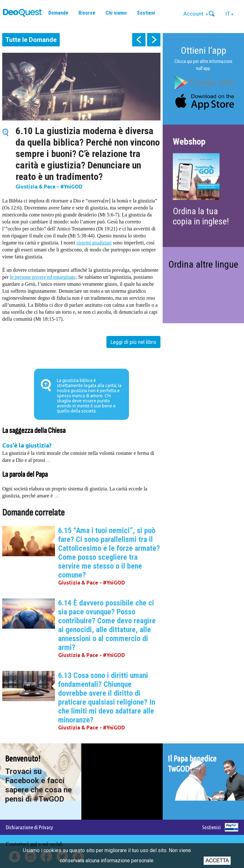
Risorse (87, 13)
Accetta (217, 861)
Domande (58, 13)
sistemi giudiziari (94, 243)
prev (139, 40)
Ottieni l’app (203, 50)
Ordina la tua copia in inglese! (201, 216)
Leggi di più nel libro (133, 342)
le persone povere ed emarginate (43, 277)
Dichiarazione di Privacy (29, 827)
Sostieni (146, 13)
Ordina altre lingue (203, 264)
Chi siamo (116, 13)
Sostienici (211, 827)
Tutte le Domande (31, 40)
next (154, 40)
